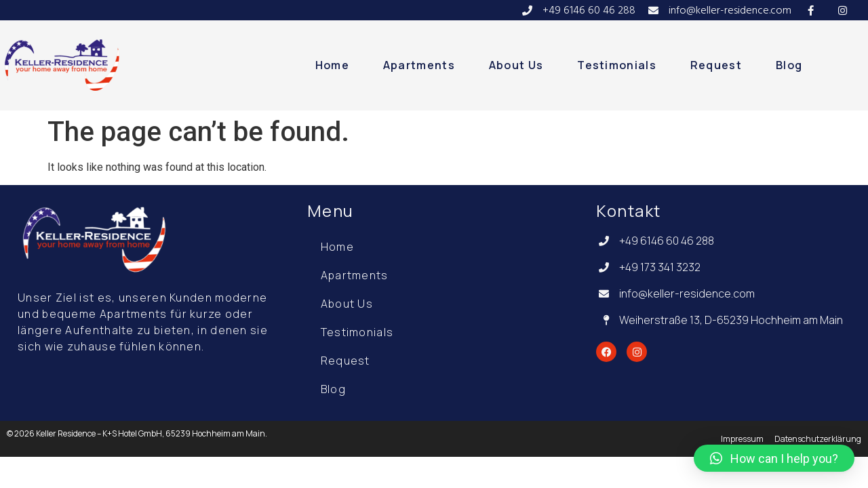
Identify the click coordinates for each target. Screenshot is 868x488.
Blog (789, 65)
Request (716, 65)
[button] (774, 458)
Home (332, 65)
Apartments (419, 65)
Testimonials (617, 65)
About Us (516, 65)
